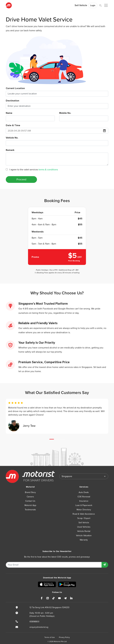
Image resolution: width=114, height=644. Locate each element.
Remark (10, 150)
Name (9, 113)
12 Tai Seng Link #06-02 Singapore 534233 (49, 607)
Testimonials (30, 510)
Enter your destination (19, 106)
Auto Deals (84, 492)
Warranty (84, 540)
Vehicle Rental (84, 531)
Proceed (21, 179)
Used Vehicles (84, 527)
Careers (30, 497)
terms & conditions (48, 170)
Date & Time (13, 125)
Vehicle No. (12, 138)
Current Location (15, 88)
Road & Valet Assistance (84, 514)
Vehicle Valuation (84, 536)
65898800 (34, 622)
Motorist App (30, 505)
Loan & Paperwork (84, 505)
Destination (12, 101)
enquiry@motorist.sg (39, 627)
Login (93, 5)
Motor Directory (84, 510)
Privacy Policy (64, 637)
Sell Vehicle (81, 5)
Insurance (84, 501)
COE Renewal (84, 497)
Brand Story (30, 492)
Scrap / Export (84, 518)
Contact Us (30, 501)
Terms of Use (50, 637)
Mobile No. (65, 113)
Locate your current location (22, 94)
